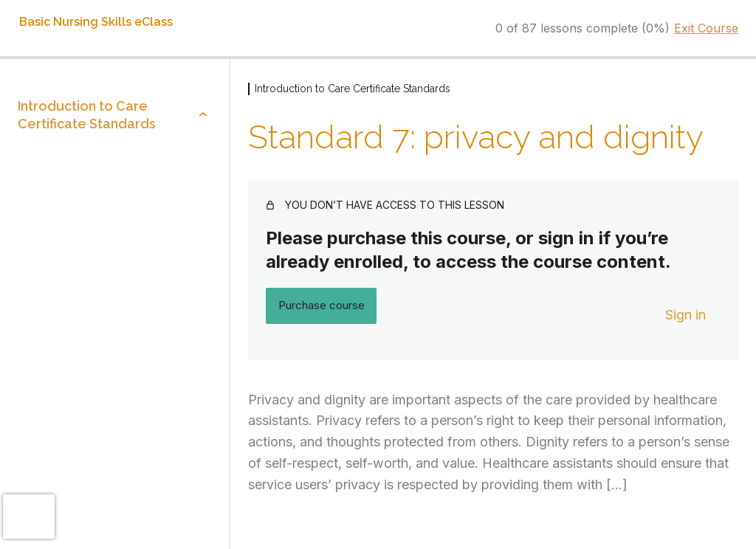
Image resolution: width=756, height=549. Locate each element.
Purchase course (322, 305)
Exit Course (706, 28)
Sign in (685, 315)
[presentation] (29, 517)
